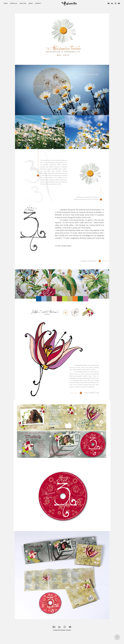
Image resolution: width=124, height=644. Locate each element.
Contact (38, 3)
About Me (23, 3)
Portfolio (14, 3)
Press (31, 3)
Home (6, 3)
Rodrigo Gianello (66, 630)
